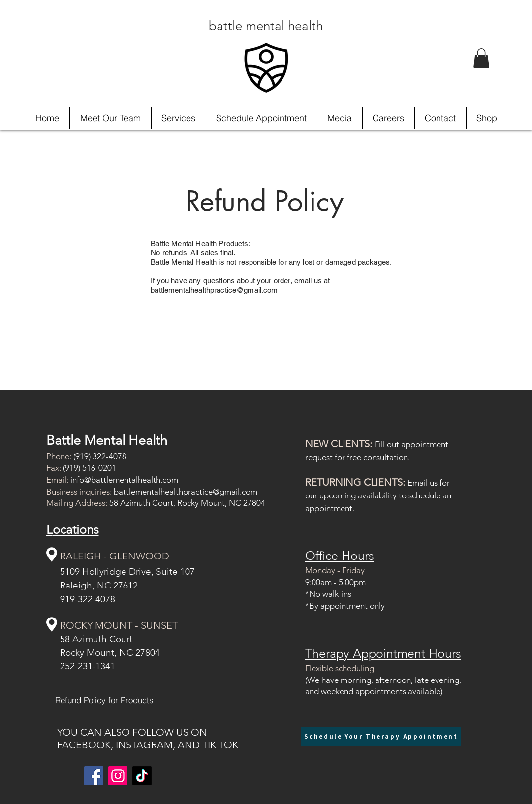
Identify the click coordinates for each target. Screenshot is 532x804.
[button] (481, 58)
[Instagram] (118, 776)
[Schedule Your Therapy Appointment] (381, 737)
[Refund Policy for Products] (104, 700)
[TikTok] (142, 776)
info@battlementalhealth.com (124, 480)
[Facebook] (94, 776)
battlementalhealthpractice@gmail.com (186, 492)
